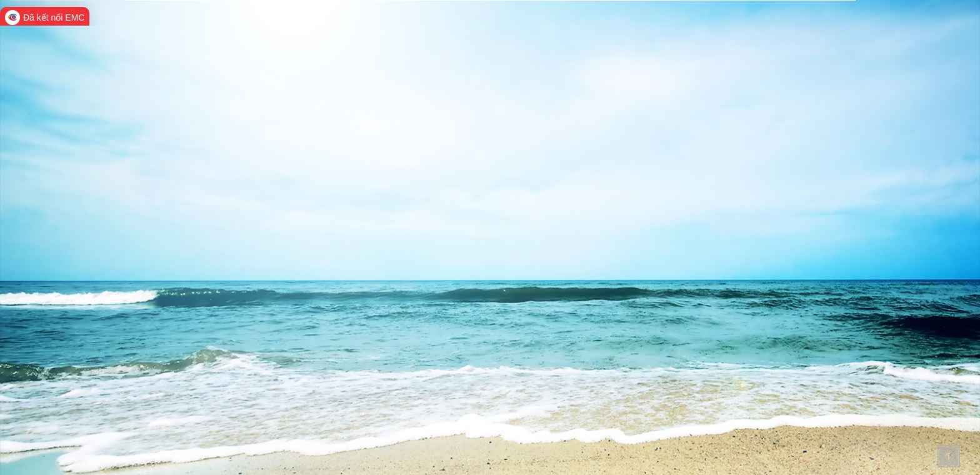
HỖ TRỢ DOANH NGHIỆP (214, 39)
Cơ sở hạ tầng (725, 238)
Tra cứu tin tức (188, 86)
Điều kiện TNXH (725, 160)
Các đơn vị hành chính (808, 238)
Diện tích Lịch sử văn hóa (808, 160)
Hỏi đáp (787, 30)
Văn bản (662, 30)
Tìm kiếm (766, 87)
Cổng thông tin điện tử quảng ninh (235, 22)
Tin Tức (617, 30)
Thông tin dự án (726, 30)
